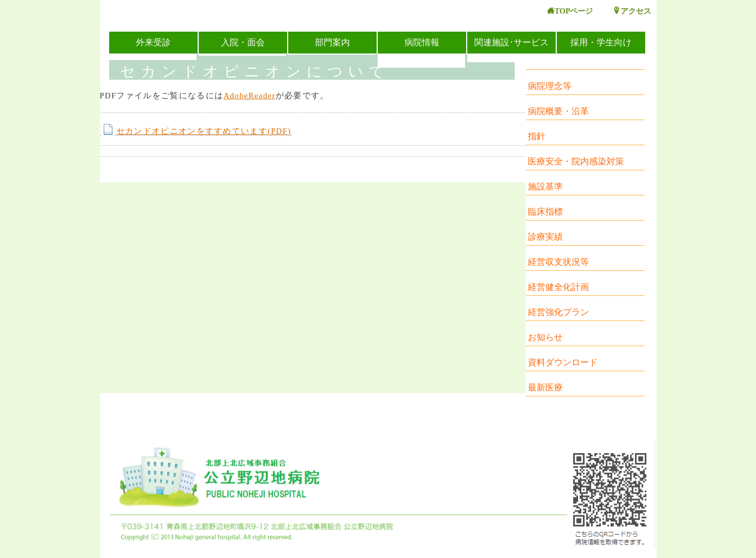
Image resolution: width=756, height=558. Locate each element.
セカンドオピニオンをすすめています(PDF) (196, 131)
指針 (537, 136)
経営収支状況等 (558, 262)
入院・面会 (243, 42)
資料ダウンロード (563, 362)
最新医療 (545, 387)
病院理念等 (550, 86)
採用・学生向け (601, 42)
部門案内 (332, 42)
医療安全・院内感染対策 (576, 161)
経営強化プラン (558, 312)
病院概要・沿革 (558, 111)
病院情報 (422, 42)
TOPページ (570, 11)
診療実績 (545, 237)
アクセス (632, 11)
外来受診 (153, 42)
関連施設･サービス (511, 42)
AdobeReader (249, 96)
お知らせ (545, 337)
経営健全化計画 (558, 287)
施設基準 (545, 186)
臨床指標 (545, 212)
